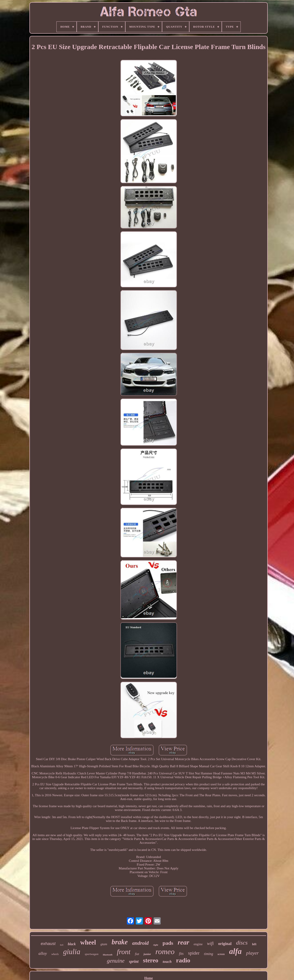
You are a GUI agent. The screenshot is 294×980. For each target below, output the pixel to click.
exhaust (48, 944)
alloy (43, 953)
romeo (165, 952)
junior (147, 954)
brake (120, 942)
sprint (134, 961)
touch (167, 962)
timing (209, 954)
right (156, 945)
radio (183, 960)
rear (183, 942)
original (225, 944)
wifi (210, 943)
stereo (151, 960)
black (72, 944)
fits (181, 954)
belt (62, 945)
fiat (137, 954)
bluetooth (108, 955)
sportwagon (91, 954)
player (252, 953)
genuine (116, 961)
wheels (55, 954)
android (140, 943)
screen (221, 954)
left (254, 944)
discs (242, 943)
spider (194, 953)
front (124, 952)
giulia (72, 952)
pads (168, 943)
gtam (104, 944)
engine (198, 944)
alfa (235, 951)
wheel (88, 942)
